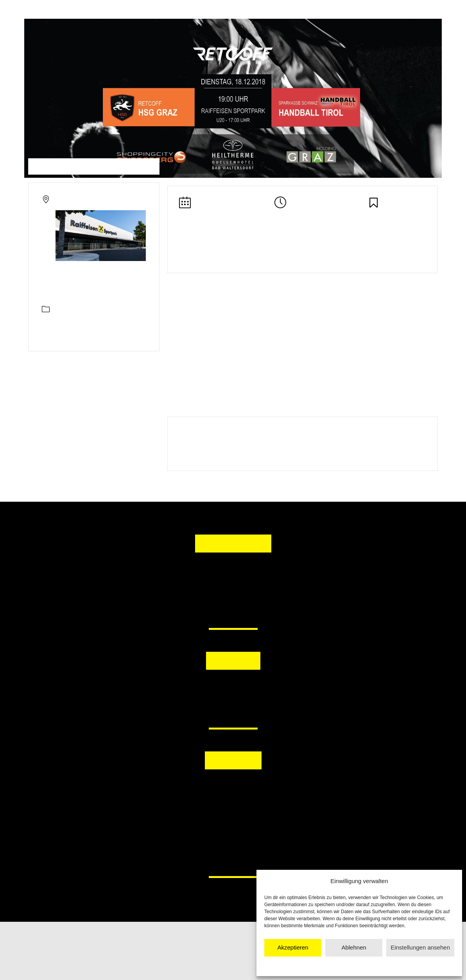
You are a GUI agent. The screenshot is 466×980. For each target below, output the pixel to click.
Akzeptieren (293, 947)
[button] (193, 689)
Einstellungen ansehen (420, 947)
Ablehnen (354, 947)
